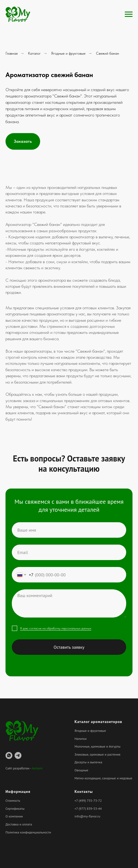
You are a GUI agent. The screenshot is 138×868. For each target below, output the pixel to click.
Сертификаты (15, 808)
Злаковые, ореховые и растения (97, 754)
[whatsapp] (9, 755)
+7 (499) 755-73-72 (88, 800)
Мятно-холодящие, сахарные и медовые (103, 778)
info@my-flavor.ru (87, 816)
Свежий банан (107, 53)
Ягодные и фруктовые (68, 53)
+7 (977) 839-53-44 (88, 808)
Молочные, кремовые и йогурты (97, 746)
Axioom (37, 768)
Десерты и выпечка (88, 762)
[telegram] (18, 755)
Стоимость (13, 800)
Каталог (34, 53)
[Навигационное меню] (129, 14)
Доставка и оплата (19, 824)
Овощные (81, 770)
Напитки (81, 739)
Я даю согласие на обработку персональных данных (56, 628)
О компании (14, 816)
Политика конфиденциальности (28, 832)
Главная (12, 53)
